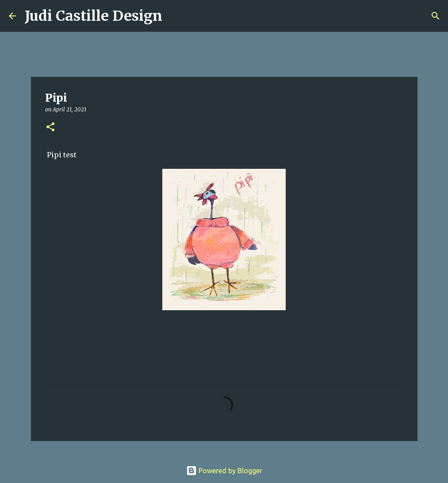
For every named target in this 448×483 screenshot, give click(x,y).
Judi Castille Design (94, 16)
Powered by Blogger (224, 471)
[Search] (175, 16)
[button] (50, 127)
